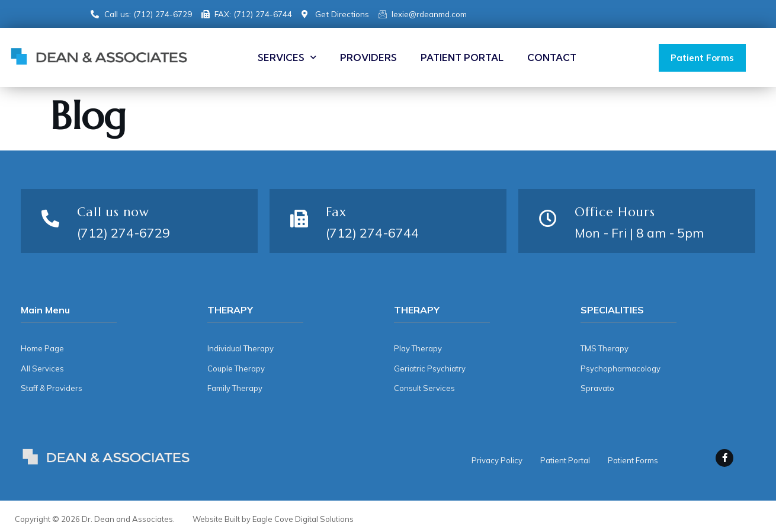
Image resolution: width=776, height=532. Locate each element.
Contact (552, 57)
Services (287, 57)
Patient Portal (462, 57)
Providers (368, 57)
